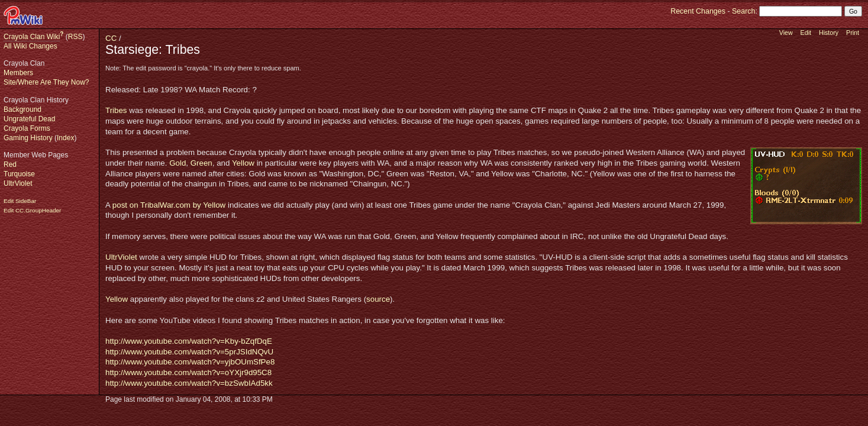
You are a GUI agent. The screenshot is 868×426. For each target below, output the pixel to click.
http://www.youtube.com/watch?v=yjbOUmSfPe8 (190, 362)
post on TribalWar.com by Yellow (169, 205)
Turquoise (19, 174)
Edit (806, 33)
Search (743, 11)
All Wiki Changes (30, 46)
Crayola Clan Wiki (32, 37)
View (786, 33)
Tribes (116, 110)
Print (853, 33)
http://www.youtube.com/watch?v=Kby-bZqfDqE (189, 341)
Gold (178, 163)
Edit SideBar (20, 201)
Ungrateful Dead (29, 119)
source (378, 299)
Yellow (243, 163)
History (829, 33)
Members (18, 73)
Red (10, 164)
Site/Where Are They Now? (46, 82)
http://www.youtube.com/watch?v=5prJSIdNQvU (189, 352)
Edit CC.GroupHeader (32, 210)
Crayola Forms (27, 128)
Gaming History (28, 138)
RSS (75, 37)
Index (65, 138)
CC (111, 38)
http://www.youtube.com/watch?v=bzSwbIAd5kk (189, 383)
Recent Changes (698, 11)
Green (201, 163)
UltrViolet (18, 183)
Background (22, 109)
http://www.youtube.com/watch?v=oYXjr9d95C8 (188, 372)
